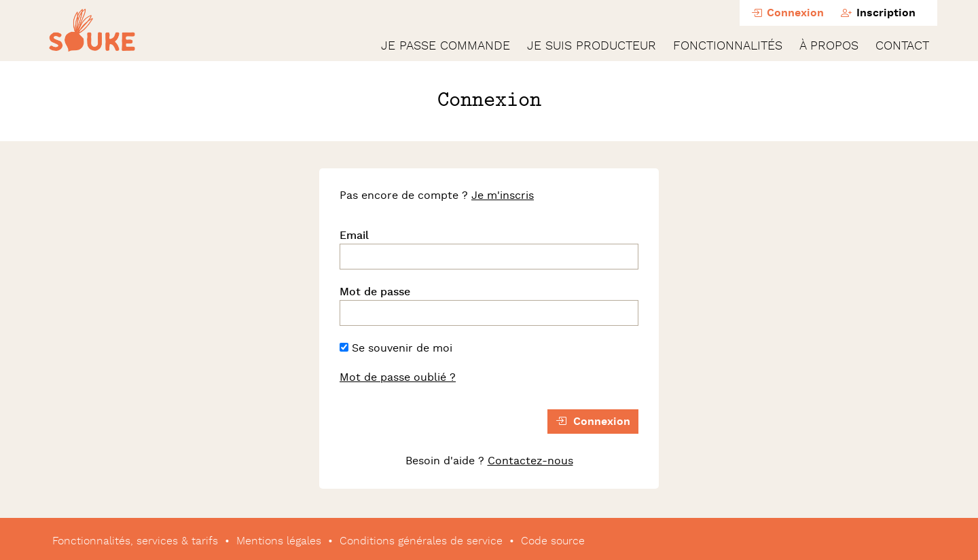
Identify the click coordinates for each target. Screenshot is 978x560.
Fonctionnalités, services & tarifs (135, 541)
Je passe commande (446, 46)
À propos (829, 46)
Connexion (787, 13)
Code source (553, 541)
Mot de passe (375, 292)
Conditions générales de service (421, 541)
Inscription (878, 13)
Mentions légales (279, 541)
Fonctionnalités (728, 46)
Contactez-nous (530, 461)
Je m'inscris (503, 195)
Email (354, 236)
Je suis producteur (592, 46)
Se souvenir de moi (396, 348)
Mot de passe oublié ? (398, 377)
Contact (902, 46)
